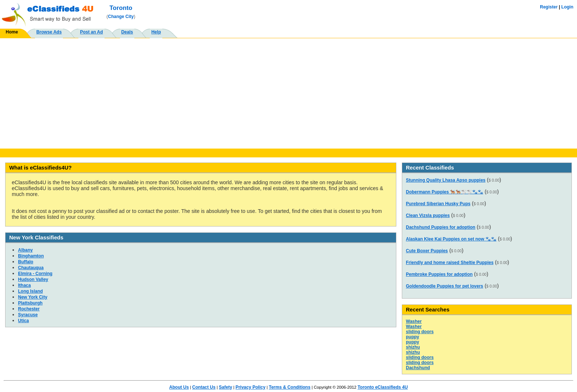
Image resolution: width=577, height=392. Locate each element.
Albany (25, 250)
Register (549, 7)
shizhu (413, 347)
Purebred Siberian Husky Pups (438, 204)
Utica (23, 321)
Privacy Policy (250, 387)
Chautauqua (31, 268)
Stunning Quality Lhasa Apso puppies (446, 180)
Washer (414, 321)
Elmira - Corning (35, 274)
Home (12, 32)
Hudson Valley (33, 279)
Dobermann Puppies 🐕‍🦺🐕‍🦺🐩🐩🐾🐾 (445, 192)
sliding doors (420, 332)
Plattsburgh (30, 303)
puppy (413, 337)
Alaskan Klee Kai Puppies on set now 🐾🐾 (451, 239)
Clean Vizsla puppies (428, 215)
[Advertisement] (288, 93)
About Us (179, 387)
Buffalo (26, 262)
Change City (121, 17)
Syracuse (28, 315)
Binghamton (31, 256)
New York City (33, 297)
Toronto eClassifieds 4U (383, 387)
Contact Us (204, 387)
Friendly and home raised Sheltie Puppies (450, 263)
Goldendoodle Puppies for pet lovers (445, 286)
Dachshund (418, 368)
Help (156, 32)
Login (567, 7)
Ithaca (24, 285)
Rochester (29, 309)
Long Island (30, 291)
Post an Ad (91, 32)
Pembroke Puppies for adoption (439, 274)
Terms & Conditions (289, 387)
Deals (127, 32)
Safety (226, 387)
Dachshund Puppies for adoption (441, 227)
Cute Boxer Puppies (427, 251)
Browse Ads (49, 32)
